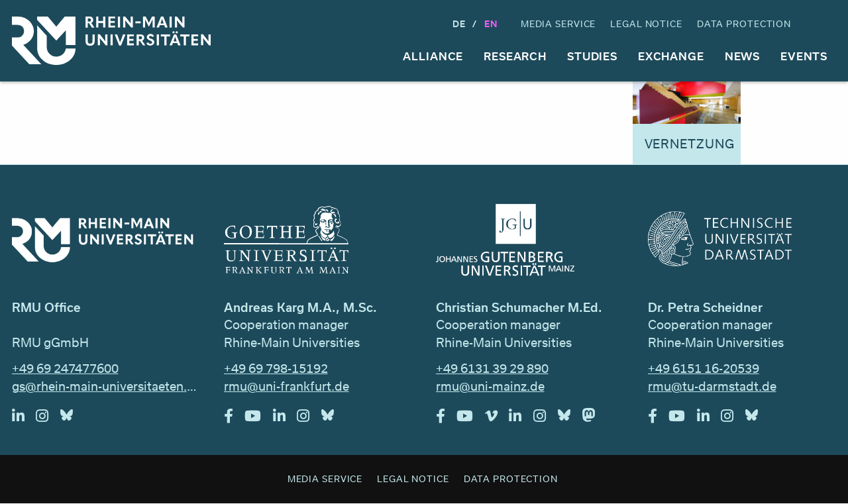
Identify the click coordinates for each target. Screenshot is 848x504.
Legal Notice (646, 24)
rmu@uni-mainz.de (490, 386)
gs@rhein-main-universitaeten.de (106, 386)
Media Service (558, 24)
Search (824, 24)
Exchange (671, 56)
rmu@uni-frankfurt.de (287, 386)
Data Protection (744, 24)
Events (804, 56)
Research (515, 56)
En (491, 24)
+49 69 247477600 (65, 368)
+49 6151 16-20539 (704, 368)
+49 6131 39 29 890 (492, 368)
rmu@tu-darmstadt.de (712, 386)
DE (459, 24)
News (743, 56)
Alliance (433, 56)
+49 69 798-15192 (276, 368)
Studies (592, 56)
